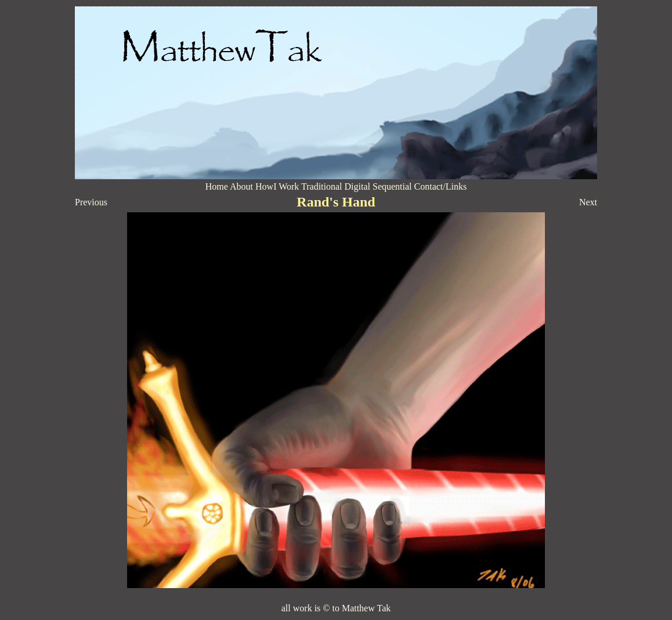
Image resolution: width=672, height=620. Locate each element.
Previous (91, 202)
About (241, 186)
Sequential (392, 186)
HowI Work (277, 186)
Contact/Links (441, 186)
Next (588, 202)
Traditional (322, 186)
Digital (359, 186)
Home (217, 186)
